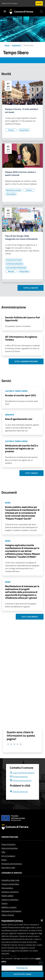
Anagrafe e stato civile (10, 886)
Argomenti (16, 45)
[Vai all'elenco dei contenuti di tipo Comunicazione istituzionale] (16, 268)
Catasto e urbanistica (10, 905)
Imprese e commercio (10, 898)
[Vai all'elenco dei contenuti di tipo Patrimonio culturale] (13, 190)
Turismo (4, 909)
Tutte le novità (31, 288)
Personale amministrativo (12, 869)
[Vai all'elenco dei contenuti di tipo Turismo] (11, 130)
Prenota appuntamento (21, 786)
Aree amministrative (10, 854)
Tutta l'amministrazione (26, 361)
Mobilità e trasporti (9, 913)
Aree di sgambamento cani (19, 419)
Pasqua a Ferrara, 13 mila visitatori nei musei (22, 111)
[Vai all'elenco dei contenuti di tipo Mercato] (11, 271)
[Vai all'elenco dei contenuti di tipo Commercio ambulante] (14, 264)
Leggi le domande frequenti (22, 778)
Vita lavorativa (7, 894)
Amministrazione (10, 843)
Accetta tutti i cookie (23, 974)
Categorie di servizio (12, 879)
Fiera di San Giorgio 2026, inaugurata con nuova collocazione (21, 238)
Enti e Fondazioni (8, 862)
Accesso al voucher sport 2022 (21, 395)
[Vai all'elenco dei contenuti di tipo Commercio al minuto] (14, 260)
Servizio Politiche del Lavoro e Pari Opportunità (22, 319)
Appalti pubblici (7, 901)
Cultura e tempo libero (10, 890)
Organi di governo (8, 850)
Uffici (3, 858)
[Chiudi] (42, 920)
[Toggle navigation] (5, 11)
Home (7, 45)
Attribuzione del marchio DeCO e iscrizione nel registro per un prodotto (22, 448)
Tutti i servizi (31, 473)
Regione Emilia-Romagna (10, 3)
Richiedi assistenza (19, 782)
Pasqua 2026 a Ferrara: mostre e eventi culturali (20, 174)
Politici (4, 866)
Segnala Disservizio (19, 797)
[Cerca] (41, 12)
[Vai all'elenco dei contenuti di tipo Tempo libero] (24, 130)
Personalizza (22, 968)
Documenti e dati (8, 873)
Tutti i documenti (30, 617)
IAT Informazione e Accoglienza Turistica (21, 338)
